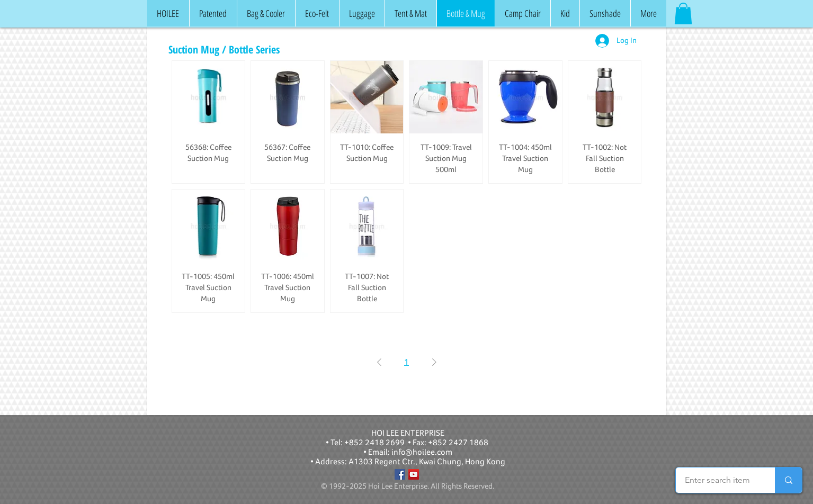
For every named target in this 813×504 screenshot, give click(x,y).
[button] (683, 13)
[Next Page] (434, 362)
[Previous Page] (379, 362)
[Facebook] (400, 474)
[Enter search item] (717, 480)
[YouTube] (414, 474)
